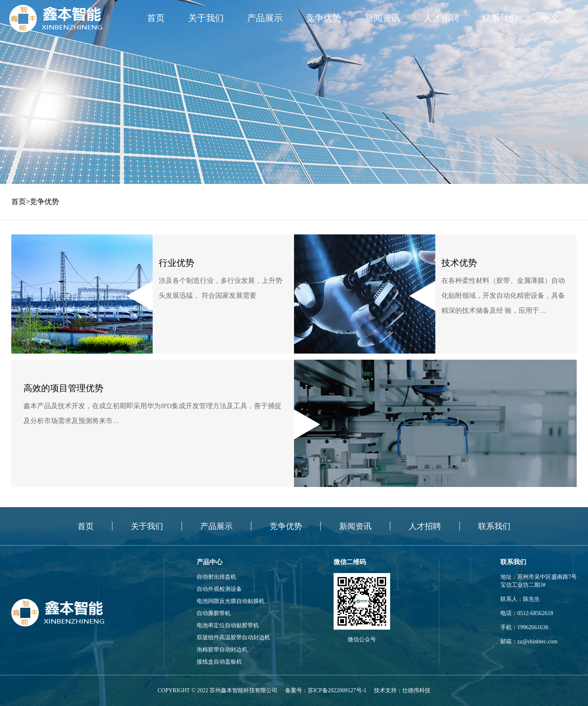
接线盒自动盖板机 (219, 662)
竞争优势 (323, 18)
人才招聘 (441, 18)
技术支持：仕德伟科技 (402, 690)
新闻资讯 (382, 18)
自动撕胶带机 (214, 613)
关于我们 (206, 18)
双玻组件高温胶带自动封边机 (233, 638)
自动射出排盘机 (216, 577)
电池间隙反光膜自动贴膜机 (231, 601)
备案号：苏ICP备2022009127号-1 (326, 690)
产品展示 (265, 18)
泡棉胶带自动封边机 (222, 650)
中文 (550, 18)
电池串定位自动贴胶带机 (228, 625)
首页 (156, 18)
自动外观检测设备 (219, 589)
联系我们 (500, 18)
